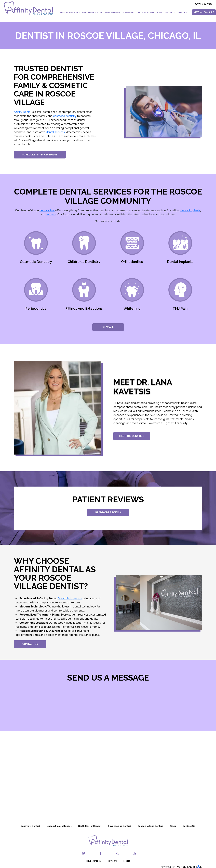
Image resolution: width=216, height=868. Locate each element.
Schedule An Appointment (40, 155)
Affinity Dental (23, 112)
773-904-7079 (204, 4)
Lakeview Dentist (31, 826)
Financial (129, 12)
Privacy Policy (93, 861)
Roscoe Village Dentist (150, 826)
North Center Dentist (90, 826)
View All (108, 327)
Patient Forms (146, 12)
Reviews (112, 861)
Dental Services (69, 12)
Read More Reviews (108, 512)
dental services (55, 132)
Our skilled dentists (70, 598)
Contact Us (184, 12)
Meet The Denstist (132, 436)
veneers (51, 214)
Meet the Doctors (92, 12)
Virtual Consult (204, 12)
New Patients (113, 12)
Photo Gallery (166, 12)
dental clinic (47, 210)
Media (127, 861)
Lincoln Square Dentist (59, 826)
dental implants (190, 210)
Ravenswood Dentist (120, 826)
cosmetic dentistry (65, 116)
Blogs (173, 826)
